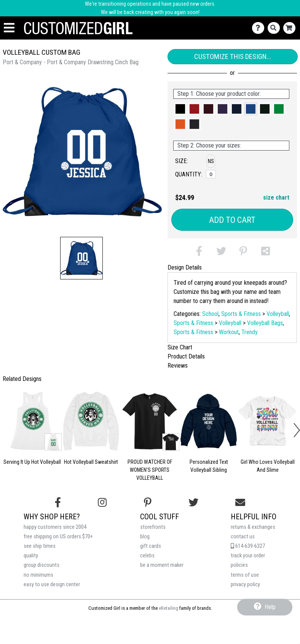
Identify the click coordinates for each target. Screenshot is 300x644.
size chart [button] (276, 197)
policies (239, 565)
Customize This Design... (233, 56)
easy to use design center (52, 585)
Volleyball (278, 314)
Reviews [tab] (178, 366)
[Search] (275, 28)
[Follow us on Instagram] (102, 503)
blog (145, 537)
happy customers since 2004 (55, 527)
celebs (147, 556)
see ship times (40, 546)
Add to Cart (232, 220)
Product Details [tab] (186, 356)
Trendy (250, 332)
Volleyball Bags (265, 323)
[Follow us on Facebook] (58, 503)
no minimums (38, 575)
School (210, 314)
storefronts (153, 527)
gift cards (151, 546)
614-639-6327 (248, 546)
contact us (243, 537)
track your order (248, 556)
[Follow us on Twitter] (193, 503)
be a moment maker (162, 565)
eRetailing (168, 608)
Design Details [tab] (185, 267)
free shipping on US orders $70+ (58, 537)
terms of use (245, 575)
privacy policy (245, 585)
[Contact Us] (260, 28)
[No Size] (211, 174)
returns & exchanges (253, 527)
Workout (229, 332)
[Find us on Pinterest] (148, 503)
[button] (81, 258)
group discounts (41, 565)
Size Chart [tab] (180, 347)
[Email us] (240, 503)
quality (31, 556)
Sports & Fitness (241, 314)
